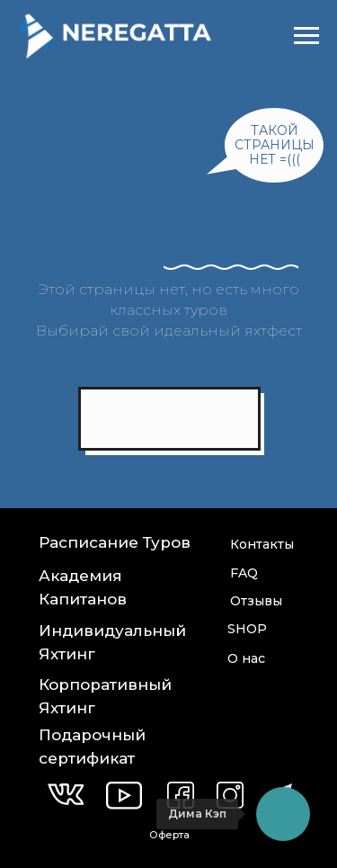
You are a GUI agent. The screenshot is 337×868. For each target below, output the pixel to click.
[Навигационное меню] (306, 36)
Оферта (169, 835)
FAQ (244, 573)
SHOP (247, 629)
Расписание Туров (115, 542)
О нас (246, 658)
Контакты (262, 544)
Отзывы (256, 601)
